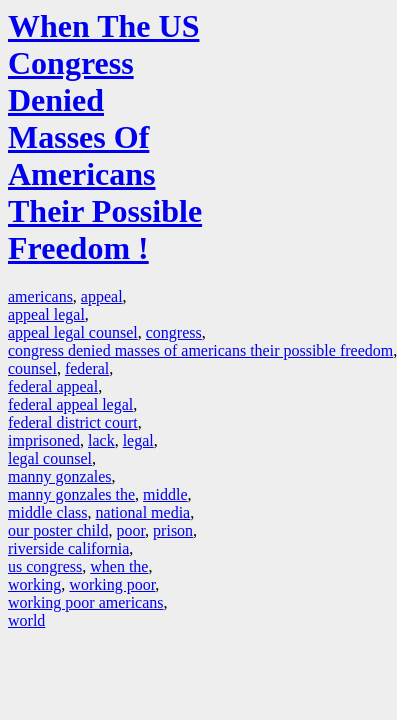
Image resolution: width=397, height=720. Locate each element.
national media (143, 512)
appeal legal (46, 314)
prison (173, 530)
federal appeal (53, 386)
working (34, 584)
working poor (112, 584)
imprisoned (44, 440)
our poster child (58, 530)
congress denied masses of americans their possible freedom (200, 350)
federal (87, 368)
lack (101, 440)
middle (165, 494)
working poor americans (86, 602)
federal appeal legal (70, 404)
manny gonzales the (71, 494)
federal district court (73, 422)
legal (138, 440)
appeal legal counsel (73, 332)
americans (40, 296)
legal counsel (50, 458)
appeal (102, 296)
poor (130, 530)
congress (174, 332)
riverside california (68, 548)
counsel (32, 368)
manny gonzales (60, 476)
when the (119, 566)
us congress (45, 566)
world (26, 620)
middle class (48, 512)
